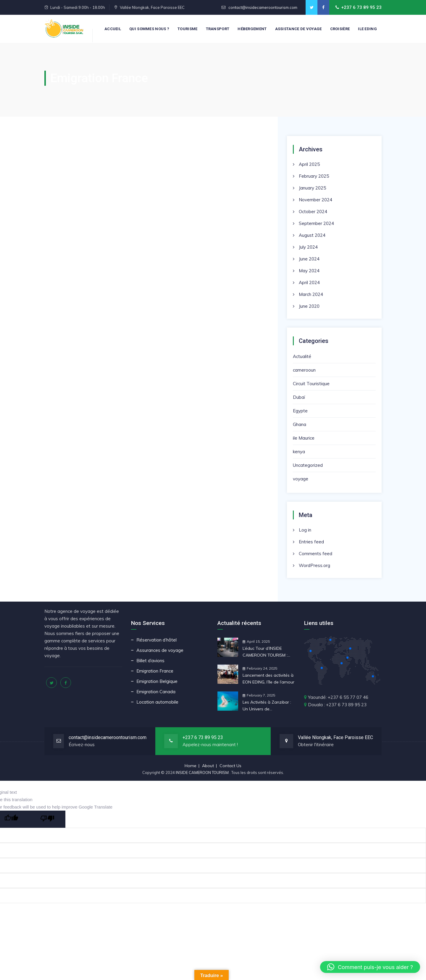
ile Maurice (304, 438)
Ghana (300, 424)
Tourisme (187, 29)
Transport (218, 29)
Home (191, 766)
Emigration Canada (156, 692)
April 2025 (309, 164)
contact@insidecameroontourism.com (262, 7)
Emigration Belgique (157, 681)
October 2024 (313, 212)
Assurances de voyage (160, 650)
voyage (301, 479)
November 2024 (316, 200)
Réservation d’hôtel (156, 640)
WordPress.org (314, 565)
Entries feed (311, 542)
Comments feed (316, 554)
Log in (305, 530)
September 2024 (316, 223)
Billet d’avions (150, 661)
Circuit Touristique (311, 384)
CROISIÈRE (340, 29)
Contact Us (230, 766)
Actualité (302, 356)
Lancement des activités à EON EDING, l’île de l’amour (268, 679)
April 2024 (309, 282)
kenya (299, 452)
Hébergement (252, 29)
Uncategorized (308, 465)
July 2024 (308, 247)
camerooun (304, 370)
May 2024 (309, 271)
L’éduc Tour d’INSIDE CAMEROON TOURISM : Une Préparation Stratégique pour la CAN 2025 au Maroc (267, 652)
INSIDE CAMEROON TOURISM (203, 772)
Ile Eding (367, 29)
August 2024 (312, 235)
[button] (370, 967)
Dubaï (299, 397)
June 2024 (309, 259)
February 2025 (314, 176)
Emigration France (155, 671)
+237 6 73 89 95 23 (203, 737)
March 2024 (311, 294)
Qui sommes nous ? (149, 29)
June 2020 (309, 306)
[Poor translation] (47, 819)
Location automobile (157, 702)
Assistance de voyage (298, 29)
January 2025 (312, 188)
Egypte (300, 411)
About (208, 766)
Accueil (113, 29)
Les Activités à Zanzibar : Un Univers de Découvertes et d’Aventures (267, 706)
